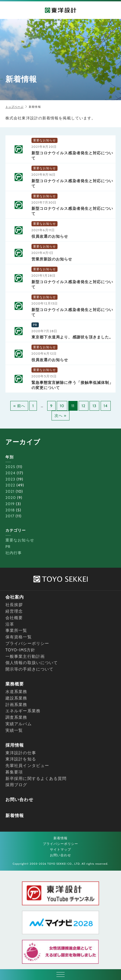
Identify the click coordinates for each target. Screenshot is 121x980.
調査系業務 (16, 717)
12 (84, 406)
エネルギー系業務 (23, 711)
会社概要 (14, 618)
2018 (10, 510)
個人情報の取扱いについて (32, 663)
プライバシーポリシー (27, 643)
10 (62, 406)
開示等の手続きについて (29, 669)
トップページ (15, 107)
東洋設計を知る (21, 759)
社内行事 (14, 553)
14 (106, 406)
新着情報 (15, 816)
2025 (10, 467)
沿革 (10, 624)
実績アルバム (19, 724)
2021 (10, 491)
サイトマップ (61, 849)
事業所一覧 (16, 631)
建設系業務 (16, 698)
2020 (11, 498)
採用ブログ (16, 785)
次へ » (60, 416)
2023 (10, 479)
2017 (10, 516)
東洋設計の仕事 (21, 753)
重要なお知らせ (20, 540)
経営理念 (14, 611)
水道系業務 (16, 692)
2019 (10, 504)
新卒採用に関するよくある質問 (36, 779)
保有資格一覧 (19, 637)
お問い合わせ (19, 800)
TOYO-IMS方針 (20, 650)
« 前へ (19, 406)
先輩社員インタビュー (27, 766)
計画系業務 (16, 705)
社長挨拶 (14, 605)
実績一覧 (14, 730)
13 (94, 406)
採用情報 (15, 745)
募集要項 (14, 772)
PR (8, 547)
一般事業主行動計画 (25, 656)
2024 (10, 473)
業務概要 (15, 684)
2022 (10, 485)
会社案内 (15, 597)
